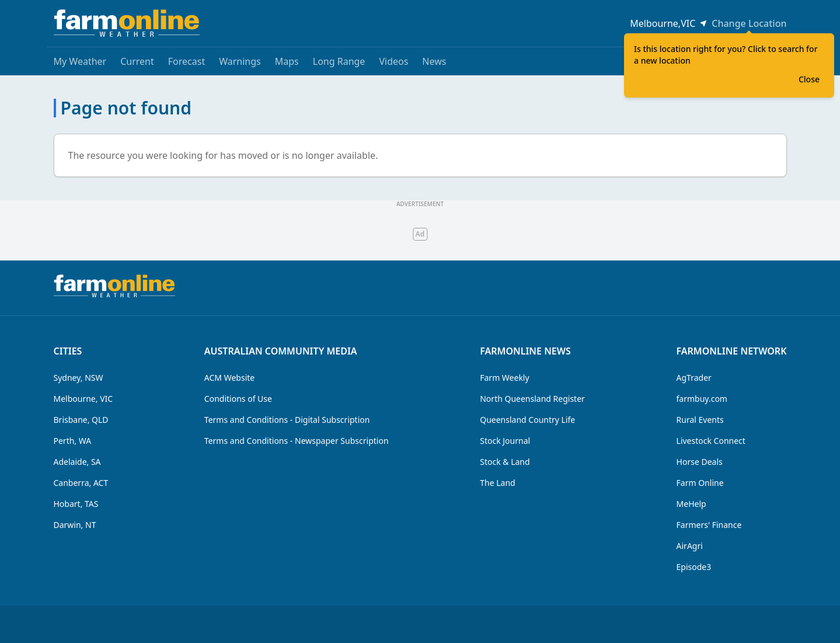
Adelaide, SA (77, 462)
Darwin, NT (75, 525)
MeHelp (691, 504)
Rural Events (700, 420)
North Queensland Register (532, 399)
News (434, 61)
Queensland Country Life (527, 420)
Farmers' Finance (709, 525)
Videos (393, 61)
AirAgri (690, 546)
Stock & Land (505, 462)
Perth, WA (73, 441)
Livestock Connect (711, 441)
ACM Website (229, 378)
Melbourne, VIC (83, 399)
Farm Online (700, 483)
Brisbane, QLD (81, 420)
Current (137, 61)
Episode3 (694, 567)
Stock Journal (505, 441)
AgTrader (694, 378)
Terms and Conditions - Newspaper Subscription (297, 441)
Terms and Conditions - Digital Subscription (287, 420)
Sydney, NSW (79, 378)
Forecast (187, 61)
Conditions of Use (238, 399)
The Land (497, 483)
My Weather (80, 61)
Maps (287, 61)
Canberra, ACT (81, 483)
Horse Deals (700, 462)
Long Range (339, 61)
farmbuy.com (702, 399)
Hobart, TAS (76, 504)
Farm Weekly (504, 378)
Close (809, 79)
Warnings (240, 61)
